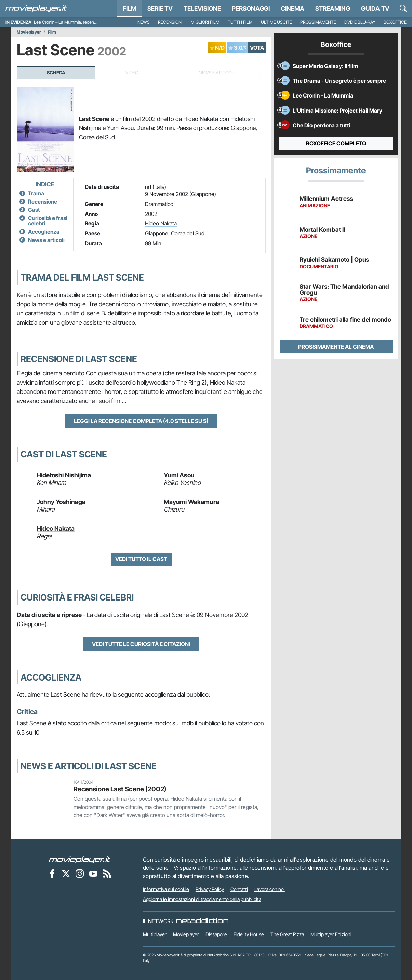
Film (130, 8)
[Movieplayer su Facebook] (52, 874)
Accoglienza (44, 232)
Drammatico (159, 204)
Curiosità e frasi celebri (48, 221)
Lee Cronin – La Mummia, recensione (69, 22)
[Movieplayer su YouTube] (93, 874)
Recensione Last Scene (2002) (120, 789)
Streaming (333, 8)
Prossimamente (318, 22)
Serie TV (160, 8)
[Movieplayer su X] (66, 874)
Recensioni (170, 22)
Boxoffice (395, 22)
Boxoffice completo (336, 143)
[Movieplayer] (80, 860)
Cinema (293, 8)
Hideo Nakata (161, 223)
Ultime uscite (276, 22)
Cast (34, 210)
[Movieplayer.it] (36, 9)
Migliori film (205, 22)
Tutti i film (240, 22)
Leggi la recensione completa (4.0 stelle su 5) (141, 421)
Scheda (56, 73)
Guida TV (375, 8)
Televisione (202, 8)
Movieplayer (29, 32)
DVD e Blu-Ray (360, 22)
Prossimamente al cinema (336, 347)
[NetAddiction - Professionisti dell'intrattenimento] (202, 921)
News (144, 22)
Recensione (43, 202)
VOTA (257, 48)
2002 (151, 214)
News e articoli (46, 240)
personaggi (251, 8)
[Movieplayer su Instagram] (80, 874)
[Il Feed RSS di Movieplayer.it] (107, 874)
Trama (36, 193)
